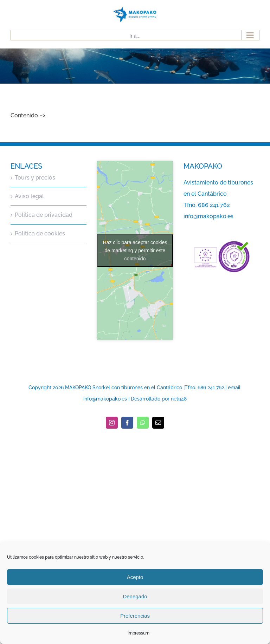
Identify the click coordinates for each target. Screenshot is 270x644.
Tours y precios (35, 178)
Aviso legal (29, 196)
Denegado (135, 596)
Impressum (139, 633)
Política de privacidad (44, 215)
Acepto (135, 577)
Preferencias (135, 616)
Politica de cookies (40, 233)
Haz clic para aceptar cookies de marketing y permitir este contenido (135, 250)
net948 (179, 399)
